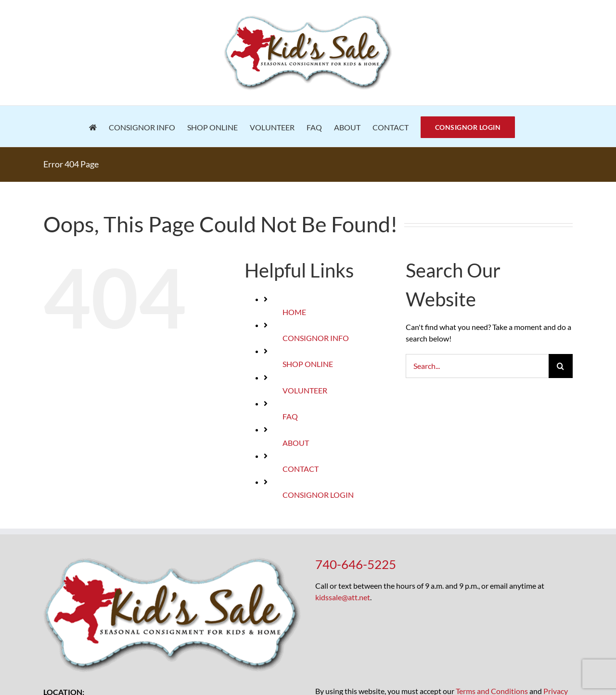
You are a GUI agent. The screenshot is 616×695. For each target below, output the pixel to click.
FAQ (290, 416)
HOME (294, 312)
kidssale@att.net (343, 597)
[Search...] (477, 366)
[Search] (561, 366)
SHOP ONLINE (308, 364)
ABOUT (296, 443)
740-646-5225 (356, 564)
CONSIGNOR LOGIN (318, 495)
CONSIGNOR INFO (316, 338)
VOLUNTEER (305, 390)
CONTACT (301, 469)
